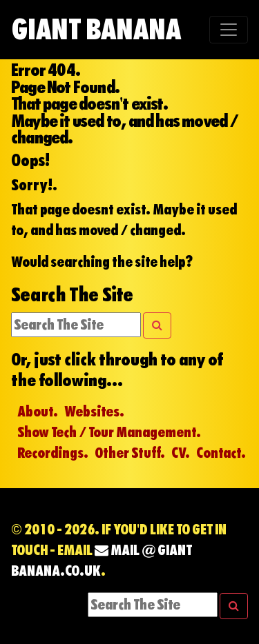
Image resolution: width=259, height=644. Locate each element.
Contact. (221, 453)
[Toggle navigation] (229, 30)
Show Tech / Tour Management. (109, 432)
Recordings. (53, 453)
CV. (181, 453)
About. (38, 412)
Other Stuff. (130, 453)
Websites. (94, 412)
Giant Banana (96, 29)
